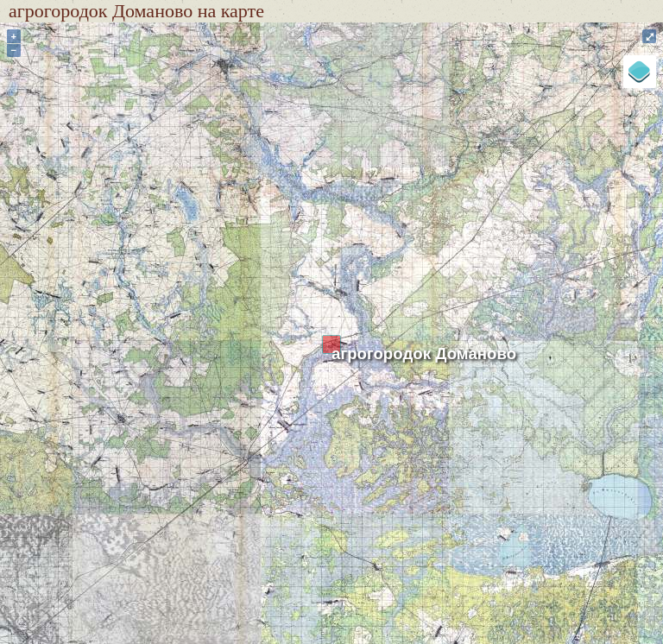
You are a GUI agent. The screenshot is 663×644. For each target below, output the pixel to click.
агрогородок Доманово (424, 354)
